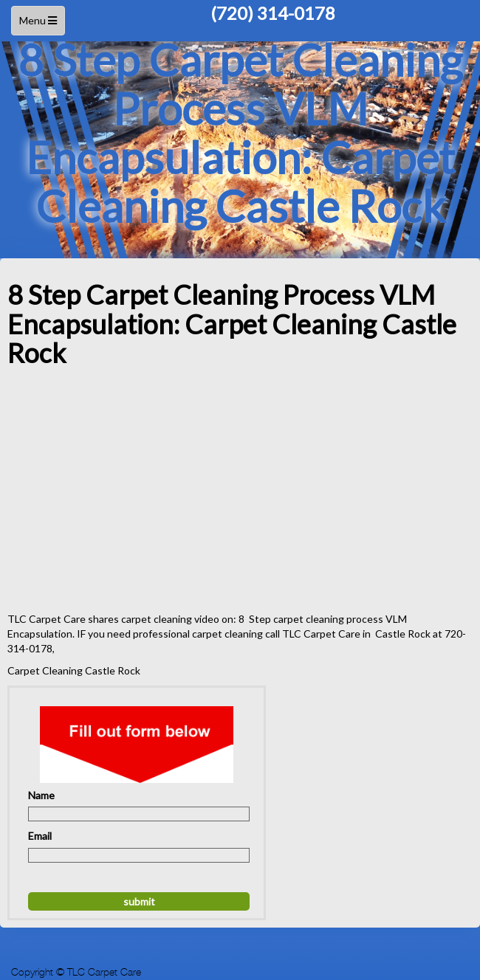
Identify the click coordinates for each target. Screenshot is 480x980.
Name (41, 795)
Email (40, 836)
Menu (40, 24)
